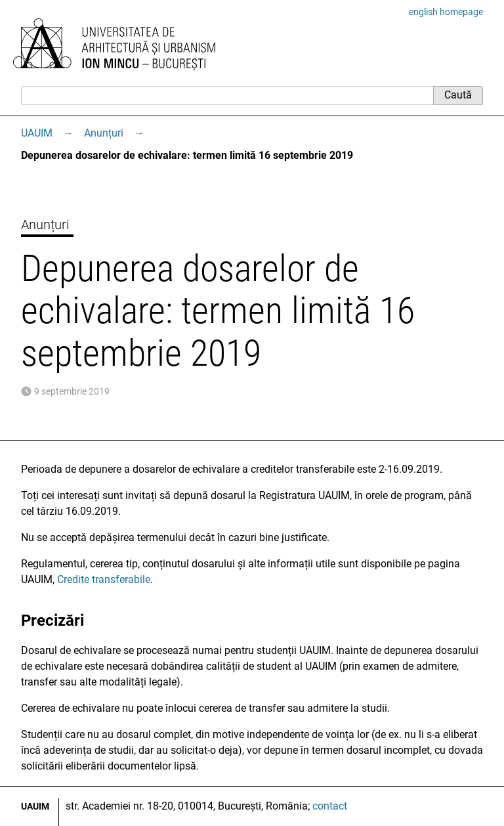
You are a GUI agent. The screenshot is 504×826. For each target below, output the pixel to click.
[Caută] (227, 95)
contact (330, 806)
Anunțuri (104, 133)
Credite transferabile (104, 579)
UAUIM (37, 133)
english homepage (446, 12)
